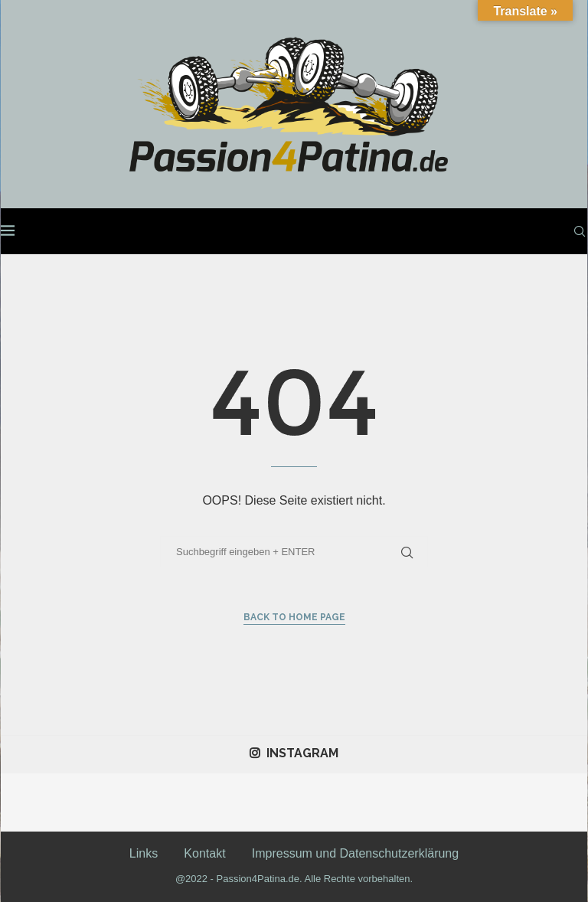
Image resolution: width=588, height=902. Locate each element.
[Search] (580, 231)
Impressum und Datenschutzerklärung (355, 853)
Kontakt (204, 853)
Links (144, 853)
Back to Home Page (294, 617)
